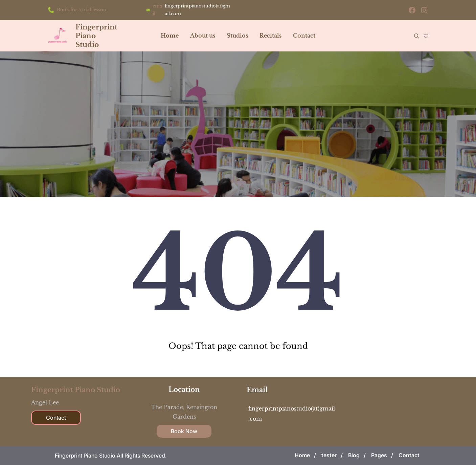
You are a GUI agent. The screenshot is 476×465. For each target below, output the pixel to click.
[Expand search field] (416, 36)
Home (170, 36)
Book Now (184, 431)
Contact (56, 418)
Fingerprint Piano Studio (76, 390)
